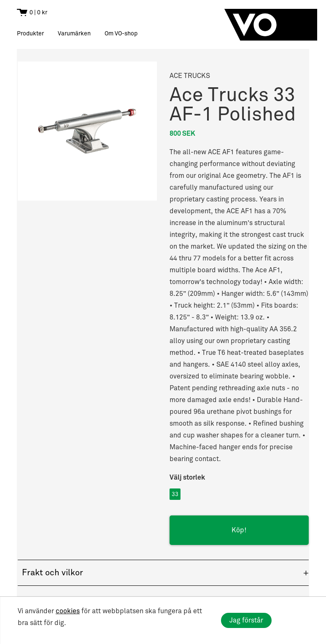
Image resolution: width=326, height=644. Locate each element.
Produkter (30, 34)
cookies (68, 611)
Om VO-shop (121, 34)
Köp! (239, 530)
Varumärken (74, 34)
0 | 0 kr (38, 12)
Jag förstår (246, 620)
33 (175, 494)
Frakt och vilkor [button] (53, 573)
